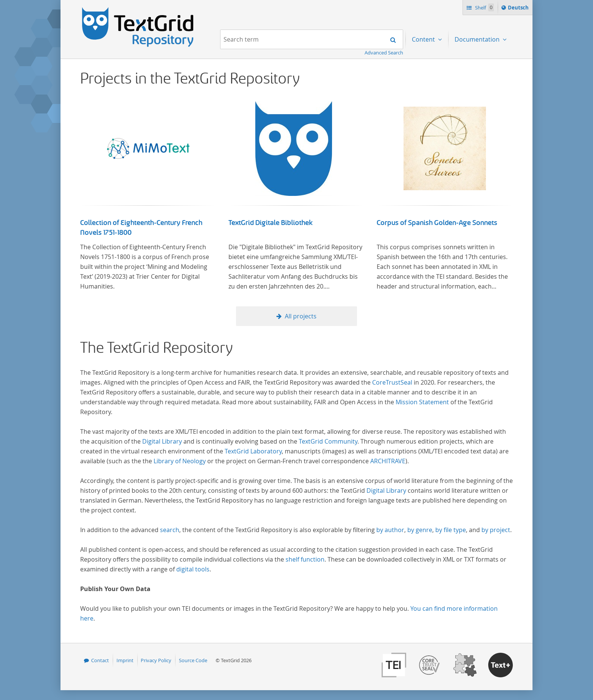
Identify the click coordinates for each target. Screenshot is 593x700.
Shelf (484, 7)
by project (496, 530)
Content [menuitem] (424, 39)
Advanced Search (384, 53)
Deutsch (519, 9)
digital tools (193, 569)
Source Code (193, 660)
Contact (100, 660)
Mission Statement (422, 402)
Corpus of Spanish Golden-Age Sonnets (437, 223)
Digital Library (162, 441)
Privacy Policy (156, 660)
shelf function (305, 559)
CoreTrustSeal (392, 382)
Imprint (125, 660)
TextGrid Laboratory (253, 451)
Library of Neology (180, 461)
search (170, 530)
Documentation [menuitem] (478, 39)
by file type (451, 530)
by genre (420, 530)
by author (390, 530)
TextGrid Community (328, 441)
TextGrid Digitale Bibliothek (271, 223)
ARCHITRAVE (388, 461)
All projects (301, 316)
